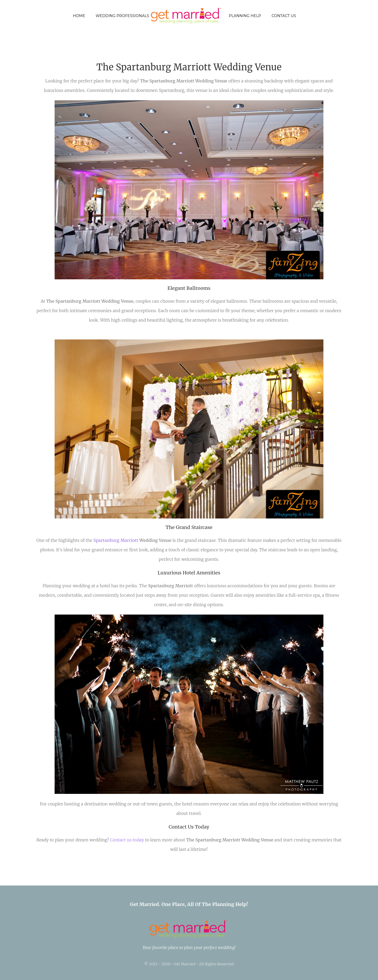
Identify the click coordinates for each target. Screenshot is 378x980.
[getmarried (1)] (186, 10)
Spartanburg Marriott (116, 540)
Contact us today (127, 840)
